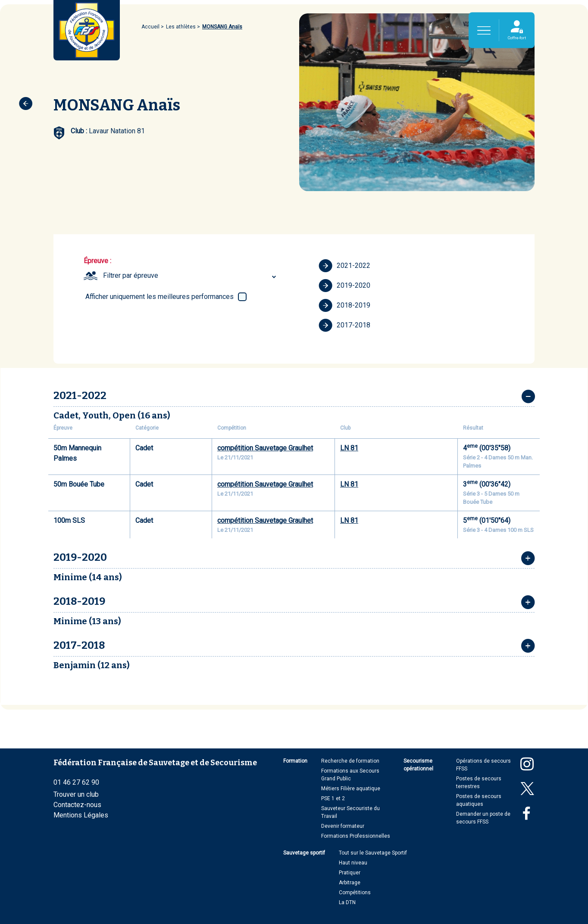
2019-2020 (344, 286)
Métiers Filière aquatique (351, 789)
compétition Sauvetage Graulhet (265, 448)
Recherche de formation (350, 761)
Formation (295, 761)
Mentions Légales (81, 815)
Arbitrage (350, 883)
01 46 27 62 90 (76, 782)
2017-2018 (344, 325)
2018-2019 (344, 305)
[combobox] (191, 276)
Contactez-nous (77, 805)
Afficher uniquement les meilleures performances (160, 297)
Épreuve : (97, 261)
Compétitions (355, 893)
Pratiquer (350, 873)
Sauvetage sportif (304, 853)
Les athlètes (181, 27)
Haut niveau (353, 863)
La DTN (347, 902)
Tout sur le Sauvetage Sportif (373, 853)
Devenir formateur (343, 826)
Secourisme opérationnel (418, 765)
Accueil (150, 27)
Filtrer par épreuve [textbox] (131, 275)
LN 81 (349, 448)
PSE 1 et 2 (333, 798)
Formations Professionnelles (356, 836)
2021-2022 (344, 266)
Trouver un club (76, 794)
